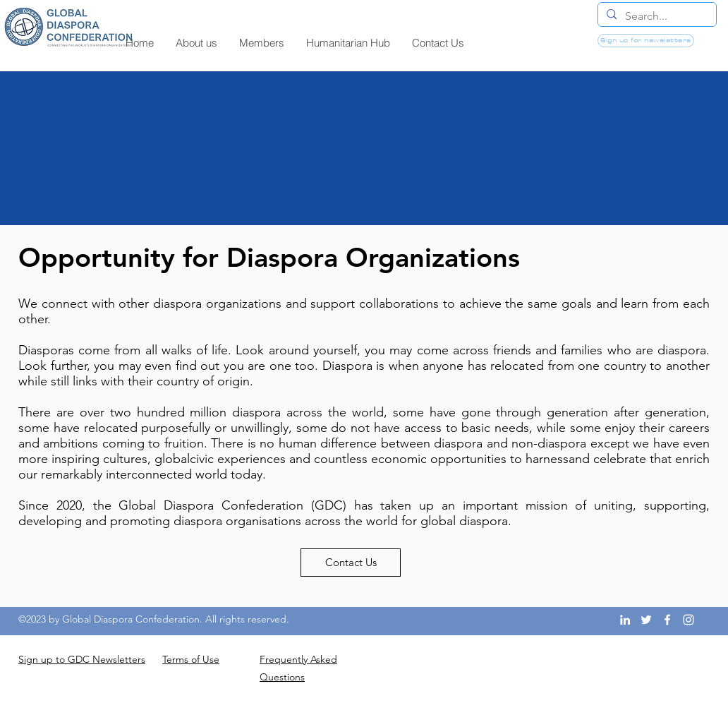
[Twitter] (646, 620)
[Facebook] (667, 620)
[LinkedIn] (625, 620)
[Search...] (656, 16)
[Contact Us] (351, 563)
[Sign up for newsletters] (646, 41)
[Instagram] (688, 620)
